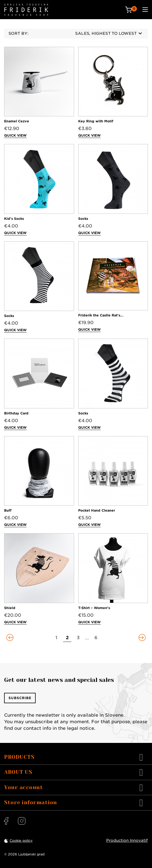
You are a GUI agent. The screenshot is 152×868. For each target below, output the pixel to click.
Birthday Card (16, 413)
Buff (8, 510)
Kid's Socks (14, 219)
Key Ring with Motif (96, 121)
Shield (10, 608)
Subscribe (20, 698)
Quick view (15, 135)
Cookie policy (21, 840)
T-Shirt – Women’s (94, 608)
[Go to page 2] (67, 638)
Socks (83, 219)
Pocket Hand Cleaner (97, 510)
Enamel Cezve (17, 121)
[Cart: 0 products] (131, 10)
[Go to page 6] (96, 638)
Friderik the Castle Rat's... (101, 315)
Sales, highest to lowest (109, 33)
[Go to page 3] (78, 638)
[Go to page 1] (56, 638)
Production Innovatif (127, 840)
